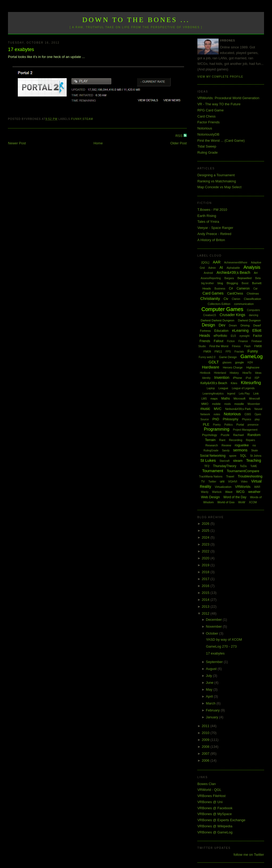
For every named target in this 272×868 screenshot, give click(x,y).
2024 (206, 537)
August (212, 669)
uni (222, 481)
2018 (206, 572)
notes (217, 414)
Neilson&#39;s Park (238, 409)
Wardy (205, 492)
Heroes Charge (233, 367)
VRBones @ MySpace (215, 814)
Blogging (232, 283)
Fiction (231, 341)
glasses (227, 362)
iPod (248, 378)
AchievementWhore (236, 263)
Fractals (239, 352)
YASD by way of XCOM (224, 640)
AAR (217, 262)
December (214, 620)
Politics (228, 425)
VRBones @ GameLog (215, 832)
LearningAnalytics (213, 394)
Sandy (226, 450)
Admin (212, 268)
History (234, 373)
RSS (179, 136)
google (239, 362)
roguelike (242, 445)
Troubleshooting (250, 476)
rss (254, 445)
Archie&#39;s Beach (233, 272)
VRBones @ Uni (210, 802)
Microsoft (239, 399)
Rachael (239, 435)
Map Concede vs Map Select (219, 187)
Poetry (217, 425)
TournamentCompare (243, 471)
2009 (206, 740)
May (210, 689)
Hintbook (205, 373)
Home (98, 143)
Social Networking (213, 456)
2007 (206, 754)
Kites (234, 383)
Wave (229, 492)
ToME (254, 466)
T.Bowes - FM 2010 (212, 210)
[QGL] (205, 262)
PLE (206, 424)
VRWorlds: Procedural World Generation (228, 98)
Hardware (211, 367)
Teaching (254, 460)
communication (244, 304)
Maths (226, 399)
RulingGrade (211, 450)
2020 (206, 558)
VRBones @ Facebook (215, 808)
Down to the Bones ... (136, 20)
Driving (245, 325)
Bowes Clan (207, 784)
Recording (236, 440)
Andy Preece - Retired (214, 234)
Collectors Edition (219, 304)
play (257, 419)
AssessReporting (211, 278)
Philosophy (231, 419)
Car (256, 289)
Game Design (228, 357)
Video (244, 482)
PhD (216, 419)
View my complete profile (220, 77)
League (224, 388)
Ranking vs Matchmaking (217, 181)
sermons (240, 450)
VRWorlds (243, 487)
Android (208, 273)
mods (227, 404)
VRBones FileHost (211, 796)
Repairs (250, 440)
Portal (240, 425)
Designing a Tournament (216, 175)
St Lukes (208, 460)
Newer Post (17, 143)
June (210, 683)
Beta (258, 278)
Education (221, 331)
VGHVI (233, 481)
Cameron (243, 288)
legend (231, 394)
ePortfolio (220, 336)
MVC (218, 409)
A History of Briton (211, 240)
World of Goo (226, 502)
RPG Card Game (211, 110)
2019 (206, 565)
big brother (207, 283)
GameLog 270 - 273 (221, 646)
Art (256, 273)
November (214, 626)
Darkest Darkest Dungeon (218, 320)
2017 (206, 579)
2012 (206, 613)
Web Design (211, 497)
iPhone (237, 378)
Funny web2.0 (207, 357)
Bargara (229, 278)
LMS (204, 399)
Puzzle (225, 435)
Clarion (236, 299)
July (209, 676)
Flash (247, 346)
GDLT (214, 362)
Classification (252, 299)
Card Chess (207, 116)
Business (220, 289)
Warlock (217, 492)
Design (209, 325)
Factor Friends (209, 122)
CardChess (235, 293)
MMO (205, 404)
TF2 (207, 466)
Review (226, 445)
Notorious (205, 128)
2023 (206, 544)
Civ (226, 299)
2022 (206, 551)
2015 (206, 593)
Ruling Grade (208, 152)
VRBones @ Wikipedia (215, 826)
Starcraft (224, 461)
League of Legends (243, 388)
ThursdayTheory (225, 466)
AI (221, 267)
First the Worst (219, 346)
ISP (257, 378)
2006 (206, 760)
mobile (216, 404)
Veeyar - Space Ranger (215, 228)
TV (203, 481)
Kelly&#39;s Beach (214, 383)
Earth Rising (207, 216)
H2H (250, 362)
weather (254, 492)
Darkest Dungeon (249, 320)
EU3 (233, 336)
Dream (233, 326)
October (212, 633)
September (215, 662)
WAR (257, 487)
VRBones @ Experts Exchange (221, 820)
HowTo (247, 373)
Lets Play (244, 394)
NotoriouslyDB (208, 134)
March (211, 703)
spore (233, 456)
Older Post (178, 143)
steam (88, 119)
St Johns (256, 456)
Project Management (245, 430)
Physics (246, 419)
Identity (206, 378)
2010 (206, 733)
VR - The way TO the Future (219, 104)
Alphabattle (233, 268)
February (213, 710)
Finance (243, 341)
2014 (206, 600)
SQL (243, 456)
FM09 (207, 351)
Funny (76, 119)
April (210, 696)
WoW (242, 502)
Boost (245, 283)
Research (212, 445)
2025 (206, 531)
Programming (216, 429)
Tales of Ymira (208, 222)
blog (220, 283)
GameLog (251, 356)
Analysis (252, 267)
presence (253, 425)
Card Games (213, 293)
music (205, 409)
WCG (240, 492)
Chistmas (253, 293)
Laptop (211, 388)
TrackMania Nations (211, 477)
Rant (222, 440)
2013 (206, 607)
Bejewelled (245, 278)
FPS (228, 352)
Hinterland (220, 373)
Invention (222, 378)
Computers (254, 310)
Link (256, 393)
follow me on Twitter (249, 855)
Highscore (253, 367)
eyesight (245, 336)
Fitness (236, 346)
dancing (254, 315)
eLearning (240, 330)
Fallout (219, 341)
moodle (239, 404)
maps (214, 399)
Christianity (210, 298)
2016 (206, 586)
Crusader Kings (233, 315)
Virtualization (223, 487)
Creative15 (210, 315)
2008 (206, 747)
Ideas (258, 373)
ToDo (243, 466)
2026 (206, 524)
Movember (254, 404)
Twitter (212, 482)
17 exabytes (21, 49)
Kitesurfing (251, 383)
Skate (254, 450)
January (212, 717)
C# (231, 288)
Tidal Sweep (207, 146)
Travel (230, 476)
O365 (248, 414)
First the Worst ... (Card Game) (221, 141)
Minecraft (255, 399)
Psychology (210, 435)
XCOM (253, 502)
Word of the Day (235, 497)
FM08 (258, 346)
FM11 (218, 351)
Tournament (213, 471)
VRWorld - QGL (209, 790)
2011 (206, 726)
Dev (222, 325)
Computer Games (222, 309)
